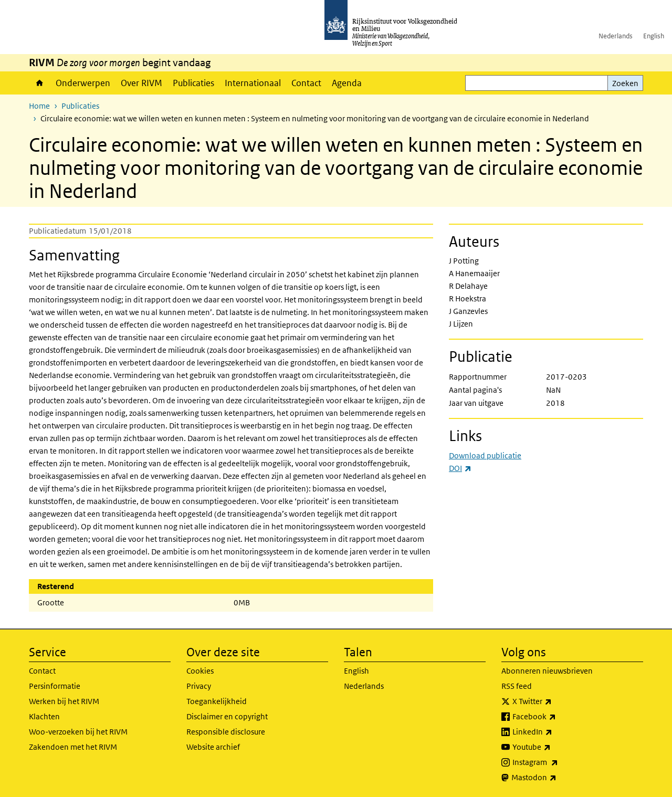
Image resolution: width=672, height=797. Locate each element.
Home (40, 83)
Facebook (557, 717)
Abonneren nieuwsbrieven (547, 671)
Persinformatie (55, 686)
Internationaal (253, 83)
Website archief (213, 747)
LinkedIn (555, 732)
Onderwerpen (83, 83)
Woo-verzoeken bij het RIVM (78, 732)
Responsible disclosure (226, 732)
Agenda (347, 83)
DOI (460, 468)
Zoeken (625, 83)
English (654, 36)
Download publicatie (485, 455)
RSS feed (517, 686)
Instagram (558, 762)
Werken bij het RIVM (64, 701)
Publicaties (193, 83)
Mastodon (557, 778)
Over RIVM (141, 83)
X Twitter (555, 701)
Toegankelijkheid (217, 701)
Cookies (200, 671)
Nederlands (616, 36)
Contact (306, 83)
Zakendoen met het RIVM (73, 747)
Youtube (555, 747)
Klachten (44, 716)
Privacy (199, 686)
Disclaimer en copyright (227, 716)
